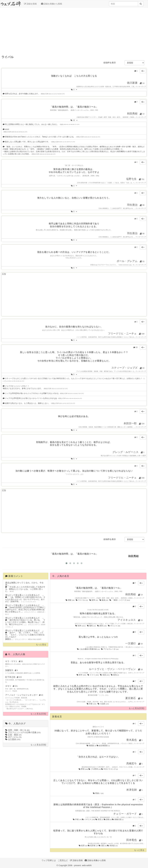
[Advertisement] (74, 31)
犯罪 (83, 846)
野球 (84, 769)
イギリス (89, 819)
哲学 (82, 675)
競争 (94, 600)
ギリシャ (114, 626)
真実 (102, 626)
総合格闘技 (103, 746)
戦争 (81, 626)
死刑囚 (112, 846)
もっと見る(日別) (38, 714)
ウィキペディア (141, 87)
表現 (100, 819)
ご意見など (63, 860)
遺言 (103, 846)
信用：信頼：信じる (17, 730)
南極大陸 (118, 819)
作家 (92, 704)
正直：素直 (13, 735)
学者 (77, 819)
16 (136, 347)
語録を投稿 (30, 4)
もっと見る (41, 645)
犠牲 (92, 626)
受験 (70, 600)
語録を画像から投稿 (52, 4)
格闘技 (92, 746)
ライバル (82, 600)
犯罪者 (93, 846)
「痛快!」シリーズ (120, 600)
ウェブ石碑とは (49, 860)
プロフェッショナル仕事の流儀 (23, 732)
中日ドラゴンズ (109, 769)
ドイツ (93, 675)
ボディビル (13, 737)
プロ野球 (95, 769)
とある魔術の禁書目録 (89, 649)
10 (75, 120)
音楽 (105, 675)
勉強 (104, 600)
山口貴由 (13, 739)
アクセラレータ (110, 649)
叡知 (115, 675)
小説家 (103, 704)
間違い (98, 793)
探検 (108, 819)
